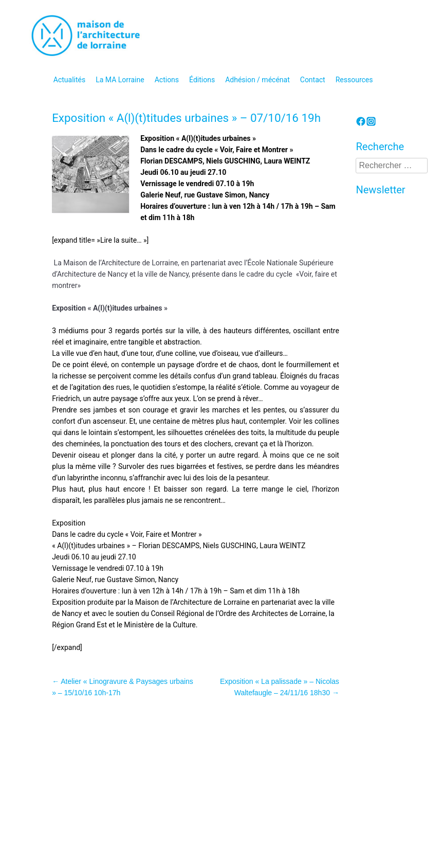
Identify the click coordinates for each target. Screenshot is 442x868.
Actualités (69, 80)
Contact (313, 80)
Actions (167, 80)
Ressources (354, 80)
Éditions (202, 80)
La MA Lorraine (120, 80)
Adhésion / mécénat (257, 80)
